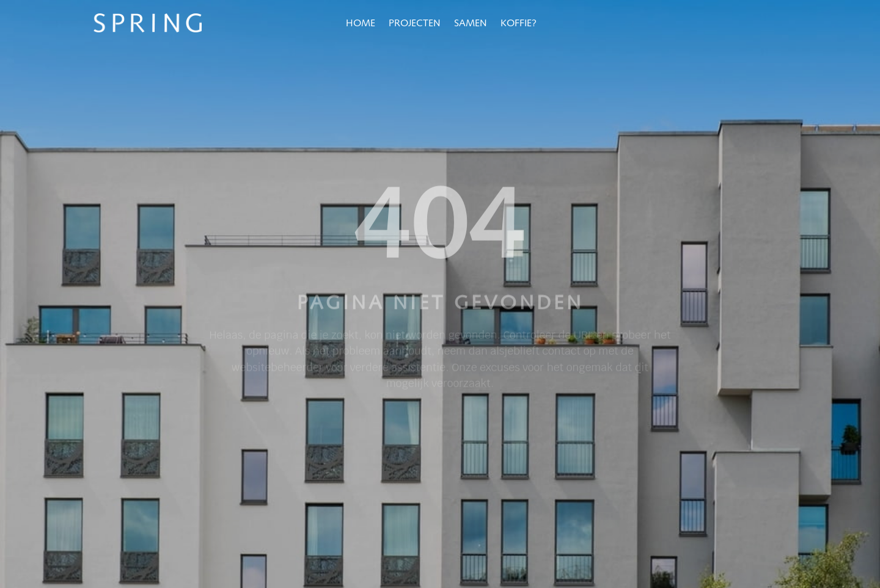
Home (361, 24)
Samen (471, 24)
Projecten (415, 24)
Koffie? (519, 24)
